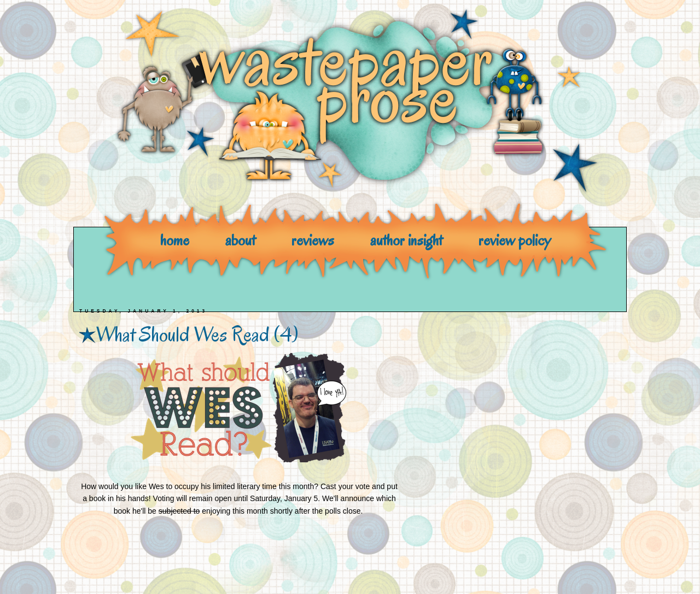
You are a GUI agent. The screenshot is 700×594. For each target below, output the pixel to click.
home (175, 240)
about (240, 240)
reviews (313, 240)
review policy (515, 240)
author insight (406, 240)
